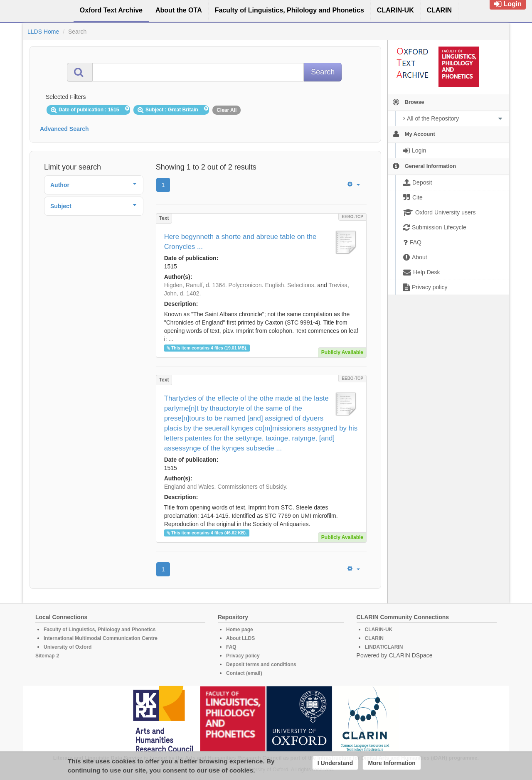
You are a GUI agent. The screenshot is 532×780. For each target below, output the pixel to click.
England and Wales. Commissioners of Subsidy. (226, 487)
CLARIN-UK (379, 630)
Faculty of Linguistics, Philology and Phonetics (100, 630)
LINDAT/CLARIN (384, 647)
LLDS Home (43, 32)
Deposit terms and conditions (261, 664)
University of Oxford (68, 647)
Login (508, 4)
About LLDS (240, 638)
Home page (240, 630)
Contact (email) (244, 673)
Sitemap (45, 656)
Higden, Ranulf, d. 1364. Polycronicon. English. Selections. (240, 285)
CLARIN (374, 638)
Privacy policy (243, 656)
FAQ (231, 647)
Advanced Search (64, 129)
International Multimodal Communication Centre (101, 638)
